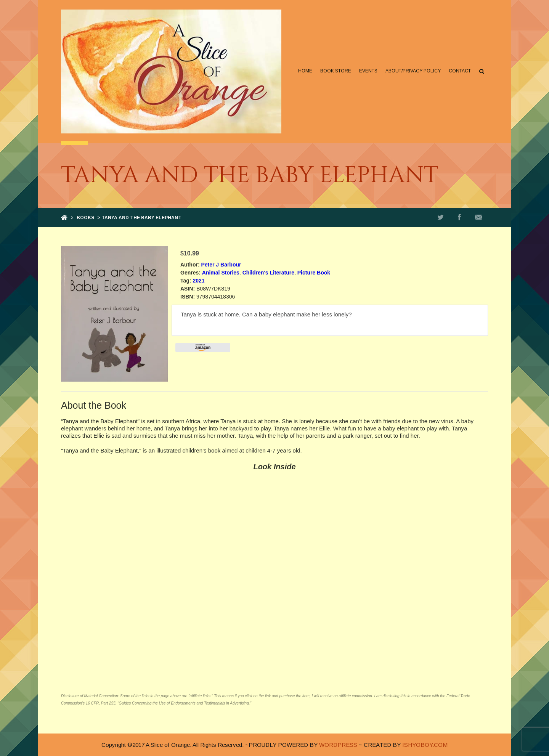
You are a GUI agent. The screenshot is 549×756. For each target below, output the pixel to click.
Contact (460, 71)
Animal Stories (221, 273)
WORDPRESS (338, 745)
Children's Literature (268, 273)
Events (368, 71)
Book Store (336, 71)
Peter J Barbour (221, 265)
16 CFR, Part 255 (101, 703)
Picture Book (314, 273)
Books (85, 218)
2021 (198, 281)
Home (305, 71)
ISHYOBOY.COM (425, 745)
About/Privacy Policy (413, 71)
